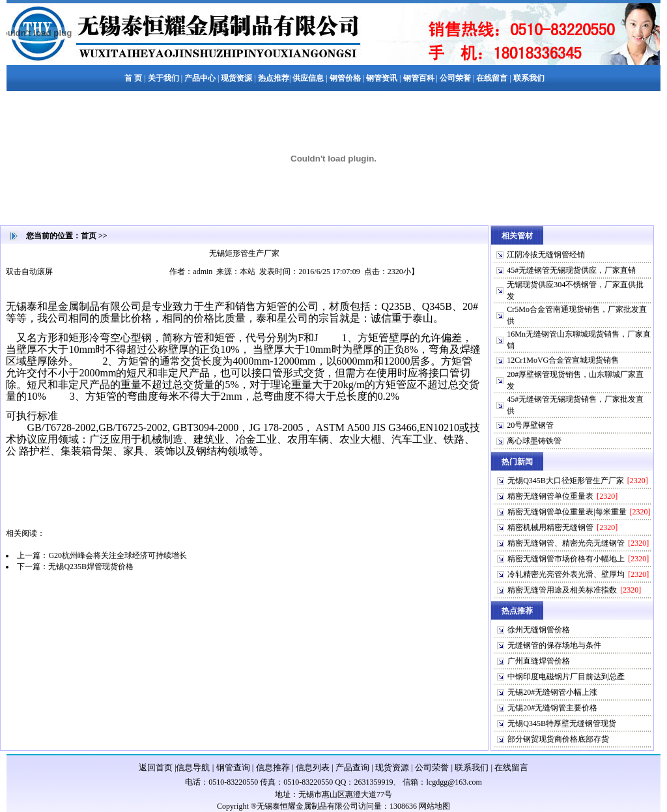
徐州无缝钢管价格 (539, 630)
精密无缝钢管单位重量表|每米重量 (567, 512)
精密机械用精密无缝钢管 (550, 527)
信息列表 (313, 767)
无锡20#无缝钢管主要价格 (552, 708)
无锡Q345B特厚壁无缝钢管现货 (562, 723)
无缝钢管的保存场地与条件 (554, 645)
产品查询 (352, 767)
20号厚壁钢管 (530, 425)
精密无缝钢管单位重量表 (550, 496)
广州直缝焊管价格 (539, 661)
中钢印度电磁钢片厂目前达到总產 (566, 677)
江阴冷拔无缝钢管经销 (546, 255)
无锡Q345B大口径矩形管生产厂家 (566, 481)
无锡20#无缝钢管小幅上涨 (552, 692)
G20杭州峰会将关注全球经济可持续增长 (118, 555)
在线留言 (511, 767)
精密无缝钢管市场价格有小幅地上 (566, 559)
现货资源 (392, 767)
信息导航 (193, 767)
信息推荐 (273, 767)
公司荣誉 (432, 767)
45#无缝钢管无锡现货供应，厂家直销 (571, 270)
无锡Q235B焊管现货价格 (91, 567)
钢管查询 (233, 767)
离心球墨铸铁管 (534, 441)
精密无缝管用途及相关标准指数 (562, 590)
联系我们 (472, 767)
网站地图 (434, 806)
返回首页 (156, 767)
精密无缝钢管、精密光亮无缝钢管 (566, 543)
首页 (89, 236)
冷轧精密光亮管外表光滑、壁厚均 (566, 574)
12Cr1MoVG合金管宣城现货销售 (563, 360)
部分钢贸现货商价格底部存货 (558, 739)
